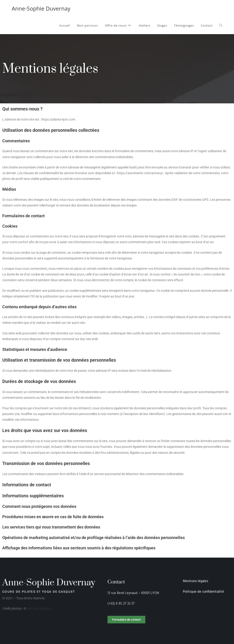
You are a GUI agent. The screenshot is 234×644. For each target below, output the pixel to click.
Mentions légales (195, 581)
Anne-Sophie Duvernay (41, 8)
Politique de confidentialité (203, 592)
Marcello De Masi (39, 608)
